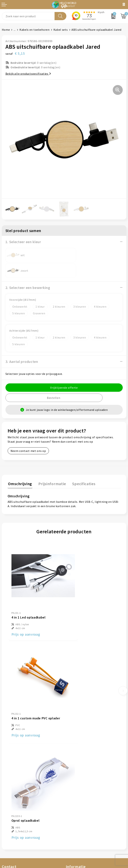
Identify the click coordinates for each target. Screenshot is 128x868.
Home (6, 30)
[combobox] (28, 16)
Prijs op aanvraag (26, 604)
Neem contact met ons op (28, 435)
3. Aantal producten (22, 346)
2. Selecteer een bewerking (28, 272)
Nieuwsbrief (74, 733)
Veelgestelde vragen (80, 739)
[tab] (20, 469)
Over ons (72, 728)
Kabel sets (61, 30)
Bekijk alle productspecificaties (28, 74)
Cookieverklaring (77, 789)
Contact (7, 784)
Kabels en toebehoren (35, 30)
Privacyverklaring (78, 795)
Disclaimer (73, 800)
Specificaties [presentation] (82, 468)
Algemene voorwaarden (82, 784)
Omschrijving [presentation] (20, 468)
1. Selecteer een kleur (23, 242)
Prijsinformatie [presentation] (51, 468)
